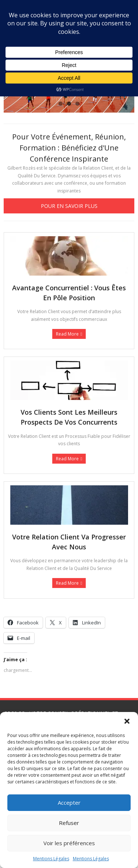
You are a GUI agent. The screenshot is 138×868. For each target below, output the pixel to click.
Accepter (69, 803)
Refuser (69, 823)
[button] (127, 721)
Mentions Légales (51, 859)
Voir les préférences (69, 843)
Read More (67, 334)
